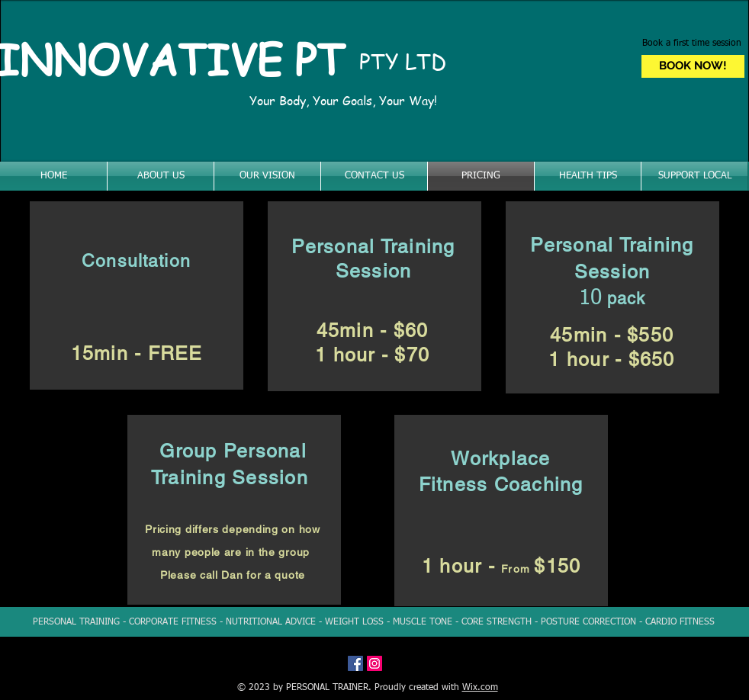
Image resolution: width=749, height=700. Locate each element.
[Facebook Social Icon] (355, 663)
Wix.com (480, 688)
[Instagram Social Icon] (374, 663)
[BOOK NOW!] (693, 66)
